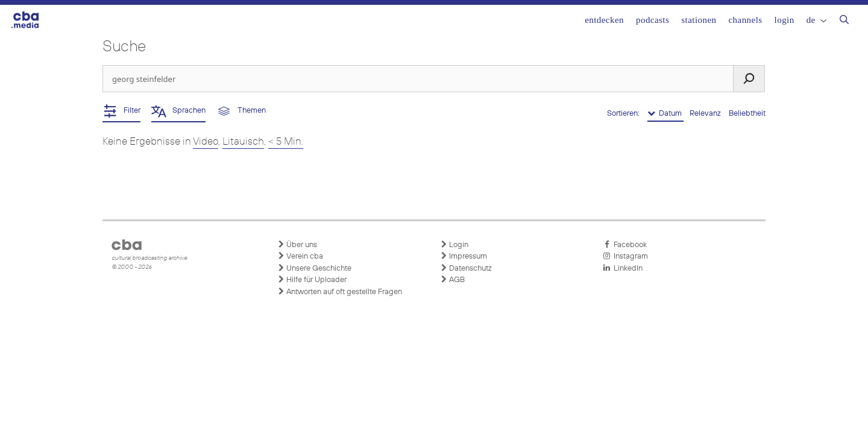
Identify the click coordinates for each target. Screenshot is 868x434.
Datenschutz (466, 268)
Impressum (464, 256)
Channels (745, 20)
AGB (452, 280)
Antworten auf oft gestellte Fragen (340, 292)
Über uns (297, 245)
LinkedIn (623, 268)
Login (785, 20)
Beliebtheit (747, 114)
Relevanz (706, 114)
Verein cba (300, 256)
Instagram (625, 256)
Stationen (699, 20)
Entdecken (604, 20)
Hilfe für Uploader (312, 280)
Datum (665, 113)
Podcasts (653, 20)
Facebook (625, 245)
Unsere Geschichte (314, 268)
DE (816, 20)
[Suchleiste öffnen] (844, 21)
